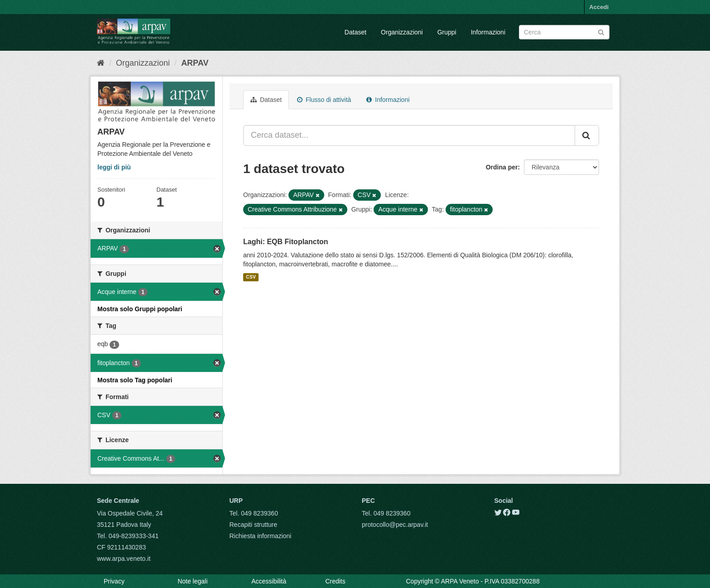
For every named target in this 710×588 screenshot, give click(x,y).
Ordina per (502, 167)
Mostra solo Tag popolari (135, 380)
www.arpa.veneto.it (124, 559)
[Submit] (601, 31)
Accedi (599, 7)
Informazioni (488, 32)
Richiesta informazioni (261, 536)
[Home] (101, 63)
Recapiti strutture (254, 525)
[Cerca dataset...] (409, 135)
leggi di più (114, 167)
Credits (335, 581)
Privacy (114, 581)
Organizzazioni (402, 32)
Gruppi (447, 32)
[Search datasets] (564, 32)
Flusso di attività (324, 100)
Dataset (355, 32)
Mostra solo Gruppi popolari (140, 309)
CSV (251, 277)
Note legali (192, 581)
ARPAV (195, 63)
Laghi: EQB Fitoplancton (286, 242)
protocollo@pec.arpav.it (395, 525)
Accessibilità (269, 581)
